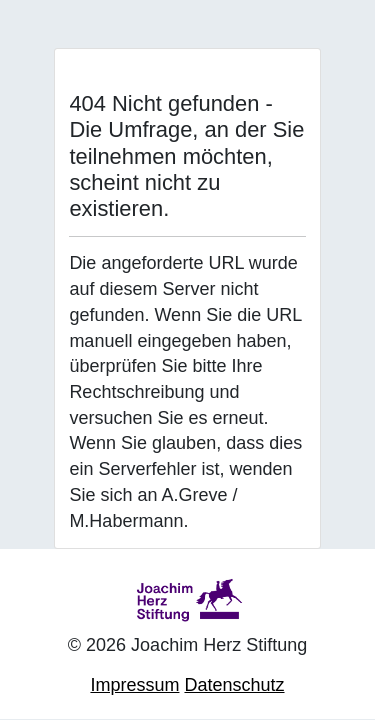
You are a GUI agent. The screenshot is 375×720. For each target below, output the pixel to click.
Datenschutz (234, 685)
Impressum (134, 685)
